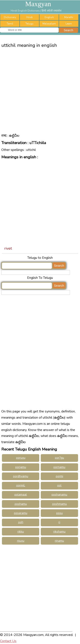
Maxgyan (38, 4)
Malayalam (49, 24)
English (49, 17)
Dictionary (10, 17)
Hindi (29, 17)
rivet (8, 248)
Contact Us (8, 641)
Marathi (69, 17)
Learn (69, 24)
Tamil (10, 24)
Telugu (29, 24)
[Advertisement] (40, 94)
